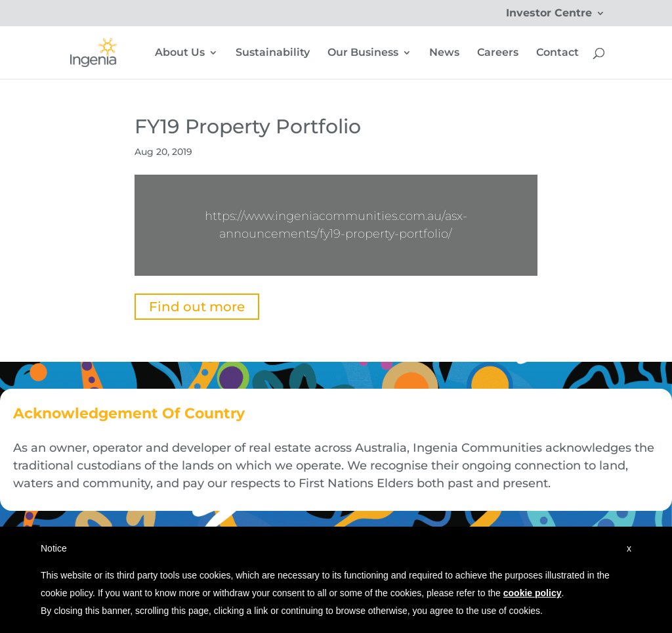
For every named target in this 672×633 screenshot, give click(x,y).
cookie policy (533, 593)
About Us (180, 53)
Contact (557, 53)
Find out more (197, 307)
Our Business (363, 53)
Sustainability (273, 53)
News (444, 53)
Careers (498, 53)
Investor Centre (549, 13)
